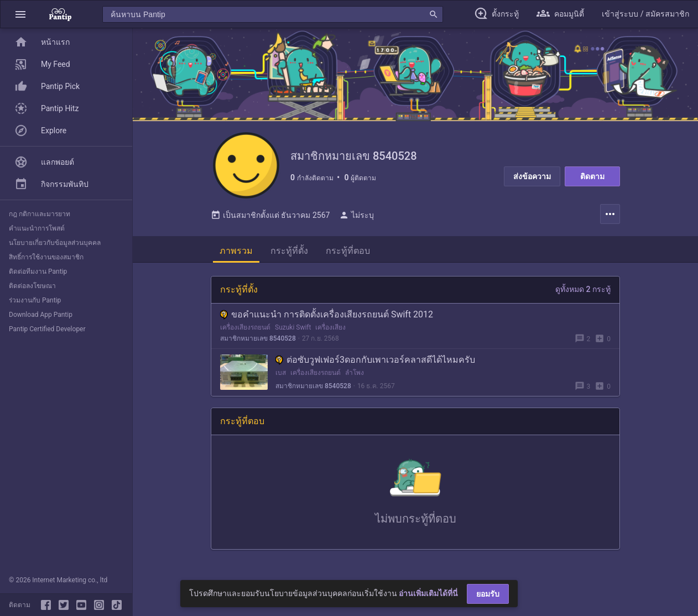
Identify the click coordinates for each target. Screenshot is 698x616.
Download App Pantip (41, 315)
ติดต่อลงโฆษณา (32, 286)
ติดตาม (592, 176)
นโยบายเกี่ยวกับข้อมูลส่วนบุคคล (55, 243)
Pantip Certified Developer (47, 329)
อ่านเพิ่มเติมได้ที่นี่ (428, 593)
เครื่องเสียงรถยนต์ (245, 327)
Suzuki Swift (293, 327)
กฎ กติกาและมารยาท (40, 214)
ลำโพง (355, 373)
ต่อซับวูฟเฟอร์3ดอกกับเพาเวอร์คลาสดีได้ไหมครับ (375, 360)
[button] (20, 14)
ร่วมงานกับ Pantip (35, 300)
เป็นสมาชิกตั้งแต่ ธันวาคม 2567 (270, 215)
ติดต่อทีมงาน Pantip (38, 272)
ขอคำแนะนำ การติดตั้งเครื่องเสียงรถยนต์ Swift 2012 (327, 314)
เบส (281, 373)
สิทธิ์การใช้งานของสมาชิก (46, 257)
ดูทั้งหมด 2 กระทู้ (583, 289)
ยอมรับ (488, 594)
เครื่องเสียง (330, 327)
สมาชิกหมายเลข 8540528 (258, 338)
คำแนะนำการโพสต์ (37, 228)
